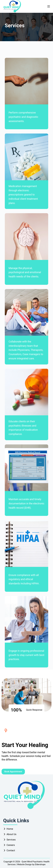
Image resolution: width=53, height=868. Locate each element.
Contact (11, 850)
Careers (11, 845)
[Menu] (49, 6)
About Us (12, 834)
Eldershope (40, 864)
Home (10, 829)
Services (11, 840)
